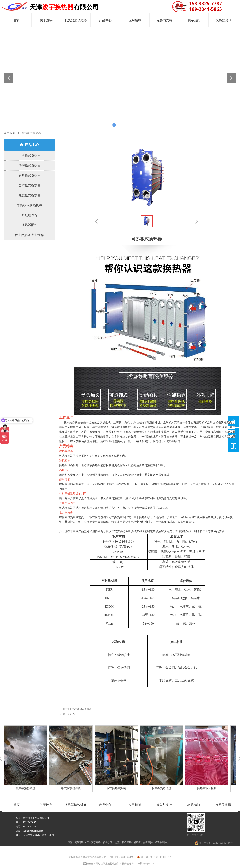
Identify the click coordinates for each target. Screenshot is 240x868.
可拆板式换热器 (30, 156)
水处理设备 (30, 215)
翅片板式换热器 (30, 175)
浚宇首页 (9, 133)
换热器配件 (30, 225)
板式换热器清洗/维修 (29, 235)
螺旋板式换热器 (30, 195)
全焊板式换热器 (30, 185)
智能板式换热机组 (30, 205)
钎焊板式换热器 (30, 165)
